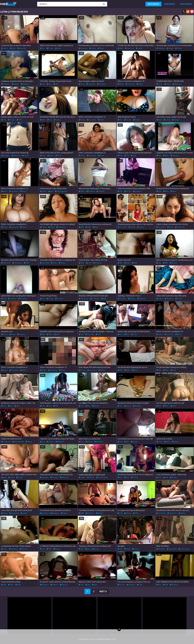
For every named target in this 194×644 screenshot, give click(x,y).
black (58, 48)
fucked (21, 334)
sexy (82, 84)
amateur (83, 48)
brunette (22, 48)
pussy (50, 48)
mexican (25, 84)
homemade (18, 442)
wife (19, 120)
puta (140, 585)
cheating (23, 299)
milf (56, 84)
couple (54, 477)
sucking (12, 299)
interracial (172, 549)
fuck (134, 334)
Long (182, 4)
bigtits (136, 120)
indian (179, 299)
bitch (4, 549)
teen (58, 156)
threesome (184, 549)
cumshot (91, 84)
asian (121, 84)
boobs (11, 120)
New (166, 4)
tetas (101, 48)
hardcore (129, 48)
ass (49, 84)
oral (133, 156)
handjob (101, 84)
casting (100, 191)
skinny (176, 120)
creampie (17, 263)
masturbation (61, 191)
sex (42, 48)
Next (103, 591)
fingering (14, 513)
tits (42, 84)
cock (127, 549)
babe (13, 48)
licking (59, 299)
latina (4, 48)
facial (43, 227)
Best (150, 4)
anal (120, 48)
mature (15, 84)
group (135, 549)
